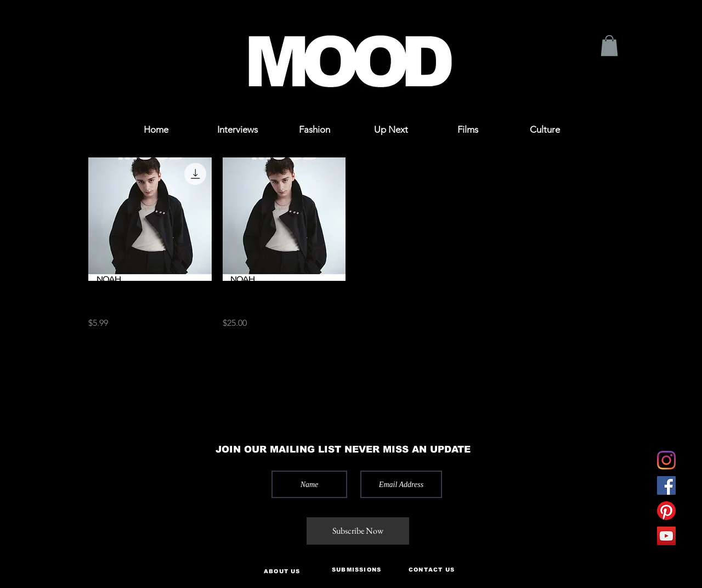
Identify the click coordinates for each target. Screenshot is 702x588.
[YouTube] (666, 536)
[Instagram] (666, 460)
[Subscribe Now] (358, 531)
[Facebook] (666, 485)
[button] (50, 24)
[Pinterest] (666, 511)
